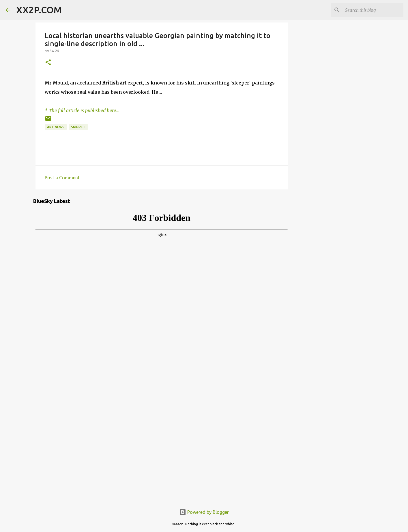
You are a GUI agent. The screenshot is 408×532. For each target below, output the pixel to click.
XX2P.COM (39, 10)
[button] (48, 63)
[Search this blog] (373, 10)
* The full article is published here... (82, 110)
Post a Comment (62, 178)
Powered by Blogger (204, 512)
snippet (78, 127)
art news (56, 127)
